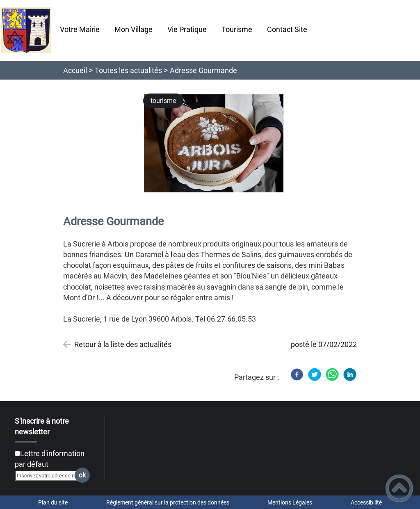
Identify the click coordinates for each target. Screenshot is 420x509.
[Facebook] (297, 374)
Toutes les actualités (128, 70)
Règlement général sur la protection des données (168, 502)
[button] (399, 488)
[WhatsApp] (332, 374)
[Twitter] (315, 374)
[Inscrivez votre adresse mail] (49, 475)
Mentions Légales (290, 502)
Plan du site (53, 502)
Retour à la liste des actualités (123, 344)
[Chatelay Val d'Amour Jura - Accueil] (26, 30)
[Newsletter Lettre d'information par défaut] (17, 453)
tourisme (163, 101)
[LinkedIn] (350, 374)
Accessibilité (366, 502)
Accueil (75, 70)
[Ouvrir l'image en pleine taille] (217, 144)
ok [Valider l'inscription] (82, 475)
